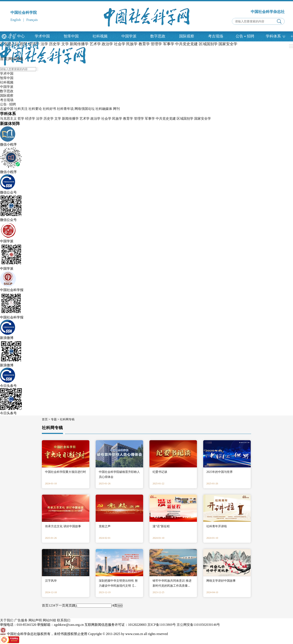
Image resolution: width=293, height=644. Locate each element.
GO (120, 606)
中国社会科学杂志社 (268, 12)
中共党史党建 (166, 119)
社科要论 (35, 109)
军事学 (150, 119)
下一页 (60, 605)
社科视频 (100, 36)
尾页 (69, 605)
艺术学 (85, 119)
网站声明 (35, 620)
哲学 (21, 119)
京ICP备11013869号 (162, 625)
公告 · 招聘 (8, 104)
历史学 (49, 119)
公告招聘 (245, 36)
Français (32, 20)
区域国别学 (185, 119)
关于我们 (7, 620)
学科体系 (276, 36)
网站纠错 (49, 620)
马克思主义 (8, 119)
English (16, 20)
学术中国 (42, 36)
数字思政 (158, 36)
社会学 (106, 119)
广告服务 (21, 620)
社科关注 (21, 109)
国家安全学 (203, 119)
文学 (58, 119)
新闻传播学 (70, 119)
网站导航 (16, 59)
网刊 (116, 109)
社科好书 (49, 109)
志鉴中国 (7, 109)
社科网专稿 (67, 419)
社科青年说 (65, 109)
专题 (54, 419)
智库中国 (71, 36)
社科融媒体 (104, 109)
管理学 (139, 119)
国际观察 (187, 36)
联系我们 (64, 620)
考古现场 (216, 36)
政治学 (95, 119)
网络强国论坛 (85, 109)
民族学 (117, 119)
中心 (21, 36)
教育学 (128, 119)
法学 (39, 119)
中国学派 (129, 36)
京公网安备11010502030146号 (198, 625)
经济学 (30, 119)
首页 (4, 59)
